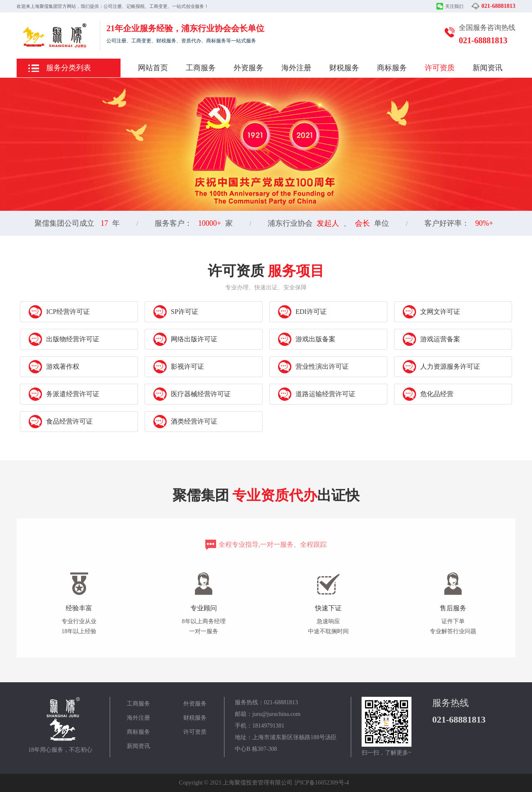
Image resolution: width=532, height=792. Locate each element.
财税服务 (344, 68)
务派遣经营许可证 (64, 394)
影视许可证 (179, 367)
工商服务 (201, 68)
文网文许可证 (431, 312)
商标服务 (392, 68)
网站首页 (153, 68)
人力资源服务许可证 (441, 367)
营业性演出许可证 (313, 367)
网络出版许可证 (185, 339)
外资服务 (249, 68)
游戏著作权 (54, 367)
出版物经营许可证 (64, 339)
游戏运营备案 (431, 339)
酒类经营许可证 (185, 422)
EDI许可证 (302, 312)
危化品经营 (428, 394)
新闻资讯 (488, 68)
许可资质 (440, 68)
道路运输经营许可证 (317, 394)
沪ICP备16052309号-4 (321, 783)
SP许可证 (176, 312)
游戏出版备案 (307, 339)
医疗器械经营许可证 (192, 394)
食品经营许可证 (61, 422)
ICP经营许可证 (59, 312)
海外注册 (296, 68)
